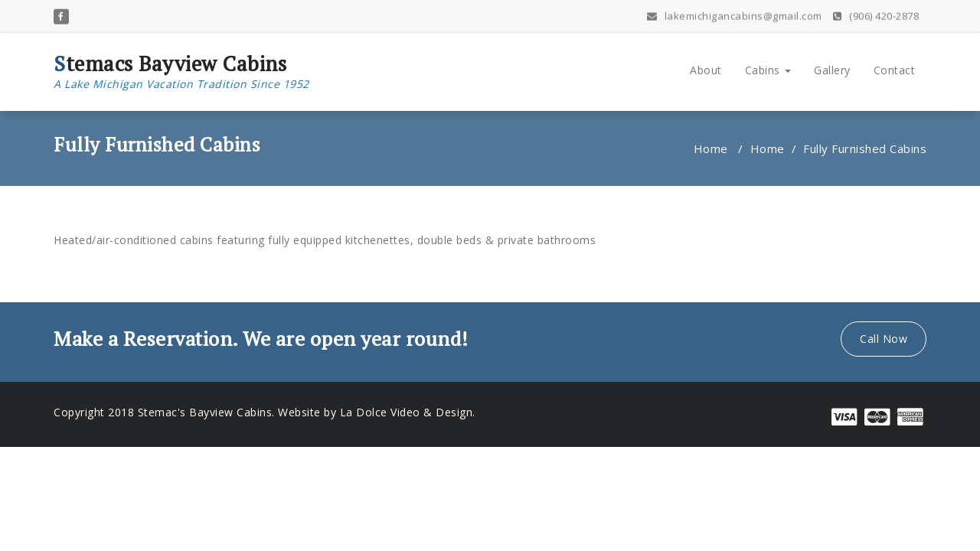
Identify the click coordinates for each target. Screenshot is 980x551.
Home (711, 148)
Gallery (832, 70)
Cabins (768, 70)
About (706, 70)
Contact (895, 70)
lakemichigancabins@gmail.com (735, 13)
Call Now (884, 339)
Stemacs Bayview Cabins (181, 72)
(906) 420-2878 (876, 13)
